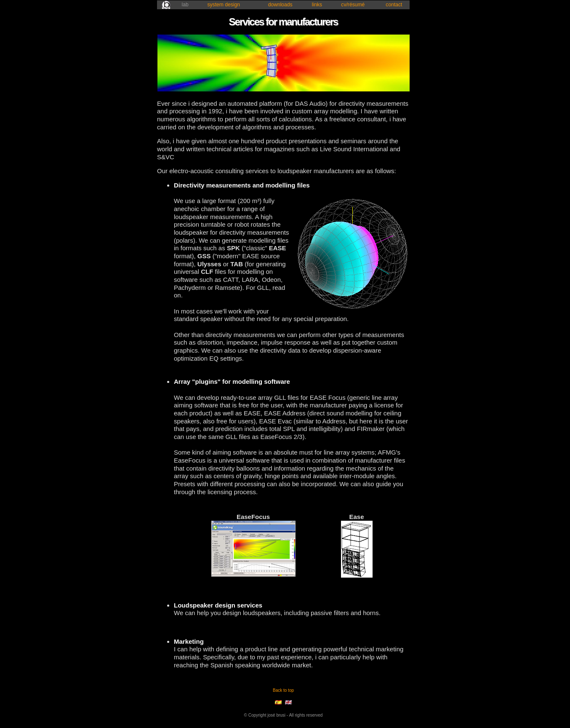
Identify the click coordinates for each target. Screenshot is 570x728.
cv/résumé (353, 5)
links (317, 5)
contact (394, 5)
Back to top (283, 690)
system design (224, 5)
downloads (280, 5)
